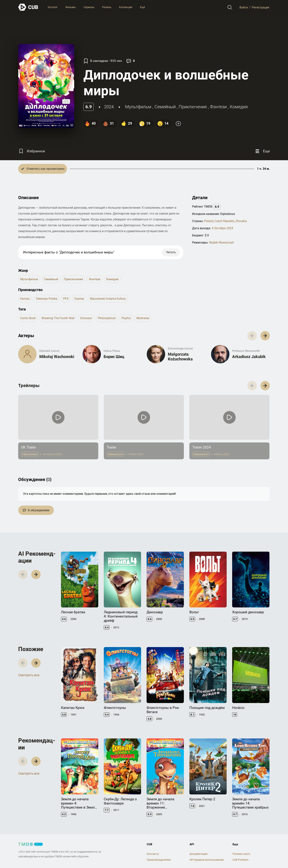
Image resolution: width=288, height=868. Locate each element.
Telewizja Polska (46, 299)
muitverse (143, 318)
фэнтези (218, 107)
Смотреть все (29, 675)
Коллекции (126, 7)
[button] (265, 336)
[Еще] (262, 151)
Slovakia (241, 221)
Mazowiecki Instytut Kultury (108, 299)
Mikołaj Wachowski (57, 357)
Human (25, 299)
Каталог (53, 7)
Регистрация (261, 7)
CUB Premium (240, 860)
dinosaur (86, 318)
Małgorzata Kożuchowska (180, 357)
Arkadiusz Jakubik (249, 357)
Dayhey (79, 299)
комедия (239, 107)
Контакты (153, 854)
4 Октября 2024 (222, 228)
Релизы (107, 7)
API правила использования (207, 860)
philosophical (107, 318)
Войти (244, 7)
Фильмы (71, 7)
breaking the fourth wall (58, 318)
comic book (28, 318)
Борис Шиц (114, 357)
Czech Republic (224, 221)
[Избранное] (32, 151)
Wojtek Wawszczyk (221, 243)
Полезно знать (241, 854)
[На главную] (28, 7)
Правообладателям (159, 860)
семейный (165, 107)
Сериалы (89, 7)
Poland (209, 221)
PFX (66, 299)
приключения (193, 107)
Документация (199, 854)
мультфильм (138, 107)
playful (126, 318)
